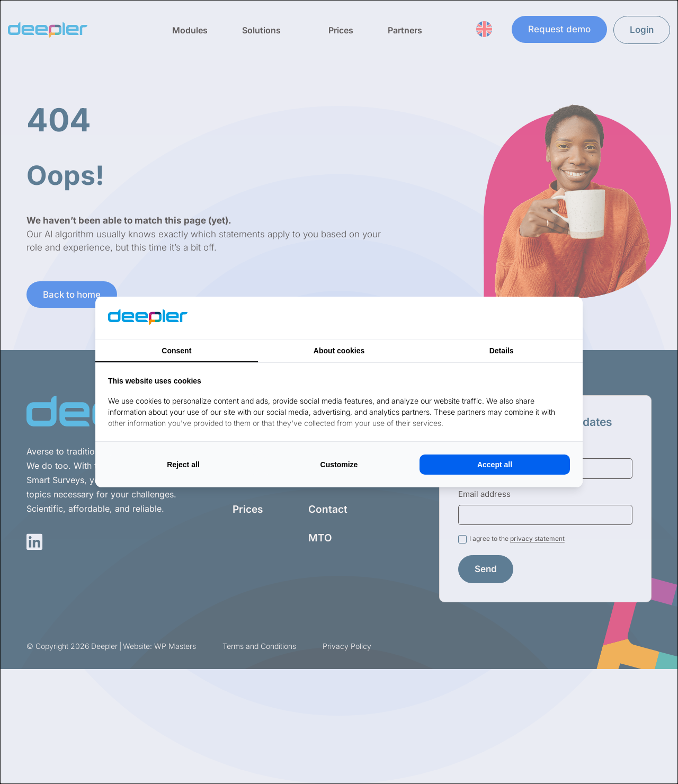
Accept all (495, 465)
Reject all (183, 465)
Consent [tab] (176, 351)
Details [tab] (502, 351)
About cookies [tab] (339, 351)
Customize (339, 465)
